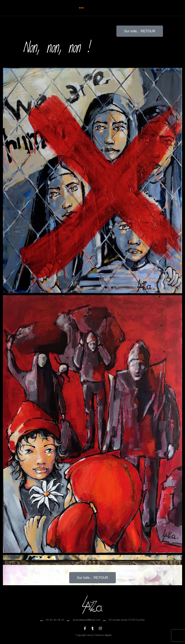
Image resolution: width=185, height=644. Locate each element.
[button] (81, 8)
